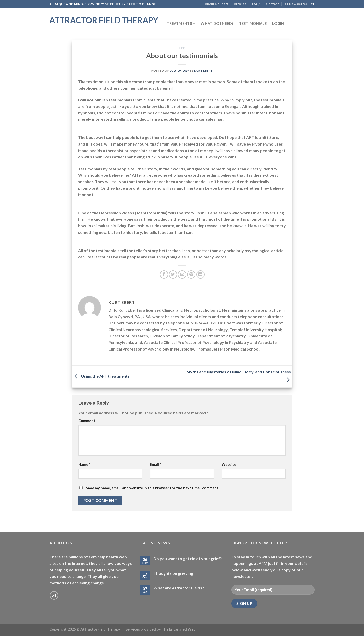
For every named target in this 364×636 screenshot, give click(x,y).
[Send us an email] (312, 4)
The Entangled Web (178, 629)
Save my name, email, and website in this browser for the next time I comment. (153, 488)
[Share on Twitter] (173, 274)
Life (182, 48)
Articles (240, 4)
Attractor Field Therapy (104, 20)
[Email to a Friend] (182, 274)
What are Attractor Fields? (179, 588)
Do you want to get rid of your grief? (188, 558)
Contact (272, 4)
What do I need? (217, 23)
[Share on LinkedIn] (201, 274)
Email (155, 465)
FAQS (256, 4)
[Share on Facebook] (164, 274)
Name (84, 465)
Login (278, 23)
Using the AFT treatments (101, 376)
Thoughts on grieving (173, 573)
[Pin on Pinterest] (191, 274)
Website (229, 465)
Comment (88, 421)
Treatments (181, 23)
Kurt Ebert (203, 70)
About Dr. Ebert (217, 4)
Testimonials (253, 23)
